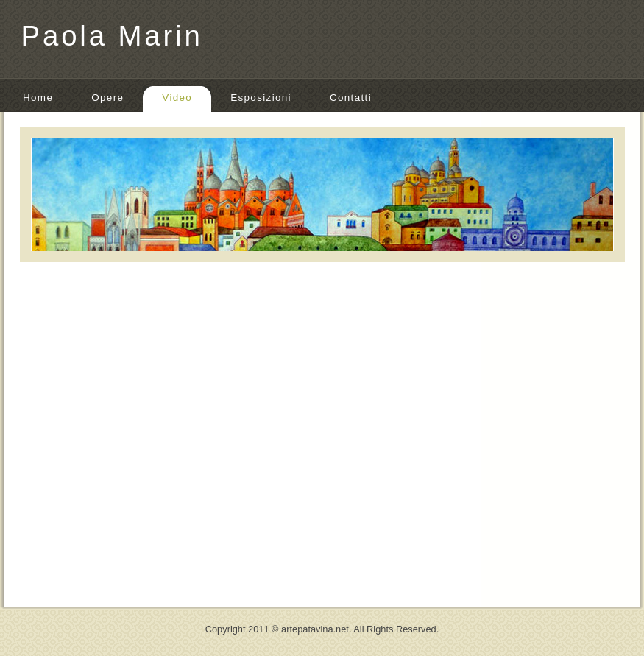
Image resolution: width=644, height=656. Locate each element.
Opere (107, 98)
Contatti (351, 98)
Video (177, 98)
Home (38, 98)
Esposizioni (261, 98)
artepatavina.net (315, 629)
